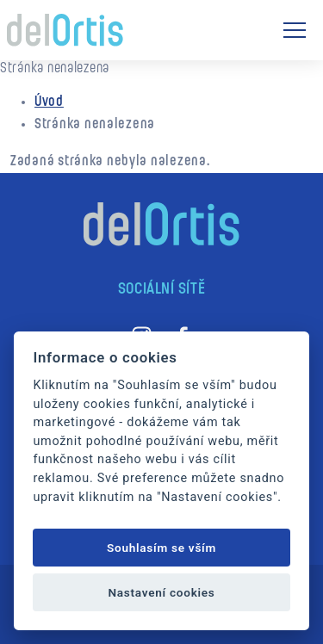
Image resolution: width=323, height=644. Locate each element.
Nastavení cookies (161, 592)
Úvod (49, 102)
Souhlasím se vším (161, 548)
